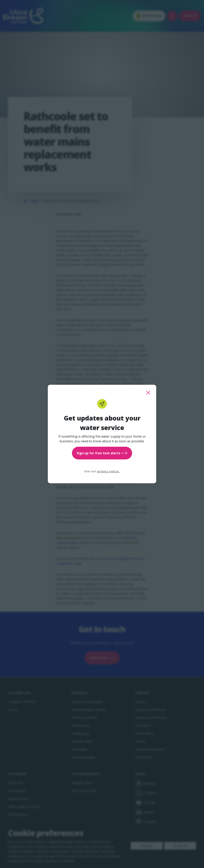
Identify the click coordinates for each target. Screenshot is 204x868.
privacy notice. (108, 471)
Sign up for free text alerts (102, 453)
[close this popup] (148, 393)
